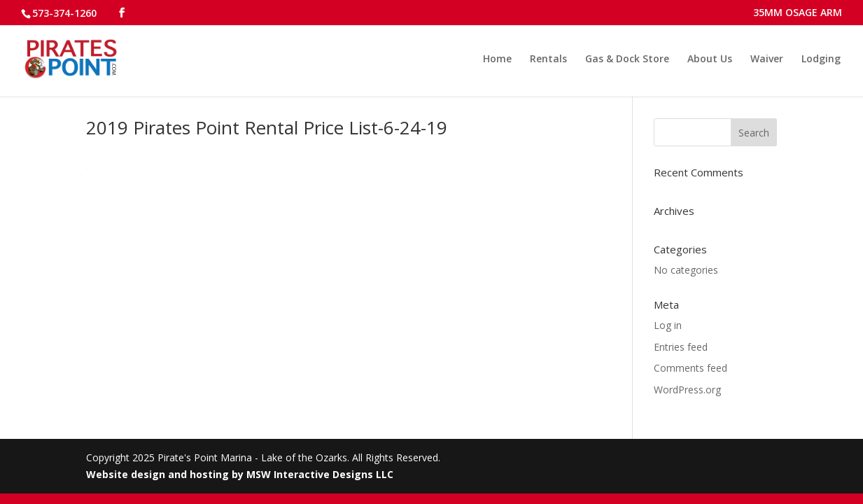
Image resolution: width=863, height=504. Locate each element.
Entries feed (681, 347)
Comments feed (690, 368)
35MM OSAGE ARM (798, 13)
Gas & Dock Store (627, 59)
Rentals (548, 59)
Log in (668, 325)
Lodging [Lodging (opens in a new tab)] (821, 59)
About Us (710, 59)
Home (497, 59)
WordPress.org (687, 390)
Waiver (767, 59)
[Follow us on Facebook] (122, 13)
